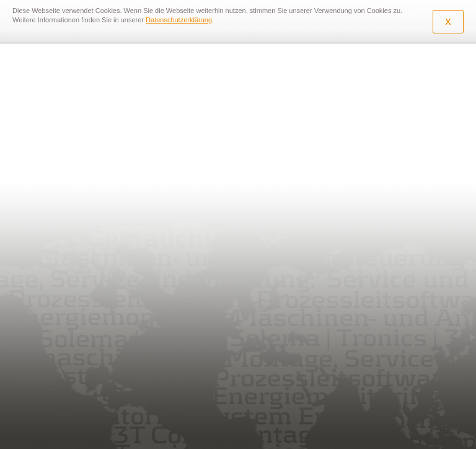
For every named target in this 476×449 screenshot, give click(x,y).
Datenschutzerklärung (179, 20)
